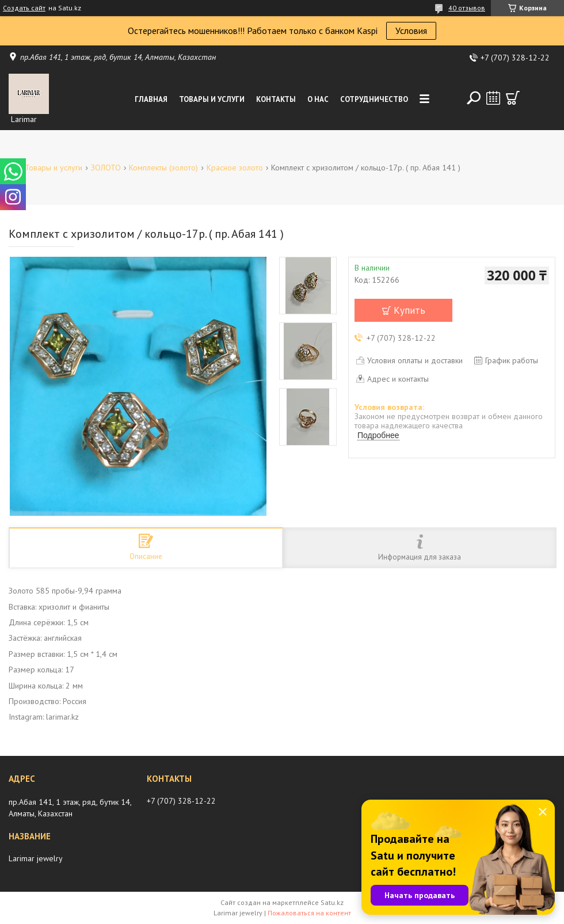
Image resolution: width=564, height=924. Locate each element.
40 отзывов (467, 8)
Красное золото (235, 168)
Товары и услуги (212, 99)
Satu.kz (332, 902)
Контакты (276, 99)
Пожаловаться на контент (309, 913)
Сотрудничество (374, 99)
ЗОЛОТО (106, 168)
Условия (411, 31)
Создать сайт (24, 8)
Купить (409, 310)
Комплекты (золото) (163, 168)
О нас (318, 99)
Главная (151, 99)
